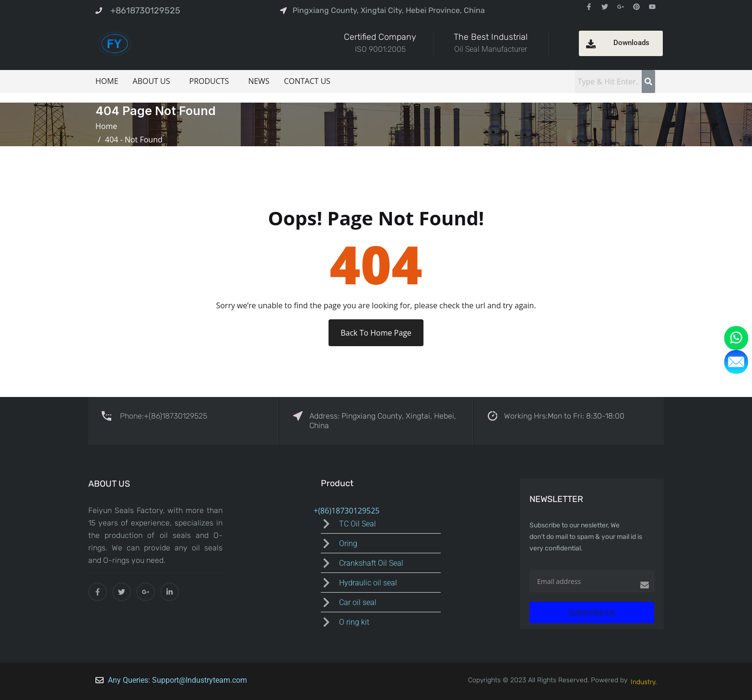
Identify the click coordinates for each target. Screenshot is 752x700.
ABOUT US (152, 81)
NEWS (258, 81)
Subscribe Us (592, 612)
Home (108, 126)
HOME (107, 81)
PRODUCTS (209, 81)
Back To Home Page (376, 333)
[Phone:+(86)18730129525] (106, 415)
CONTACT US (307, 81)
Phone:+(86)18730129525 (164, 416)
